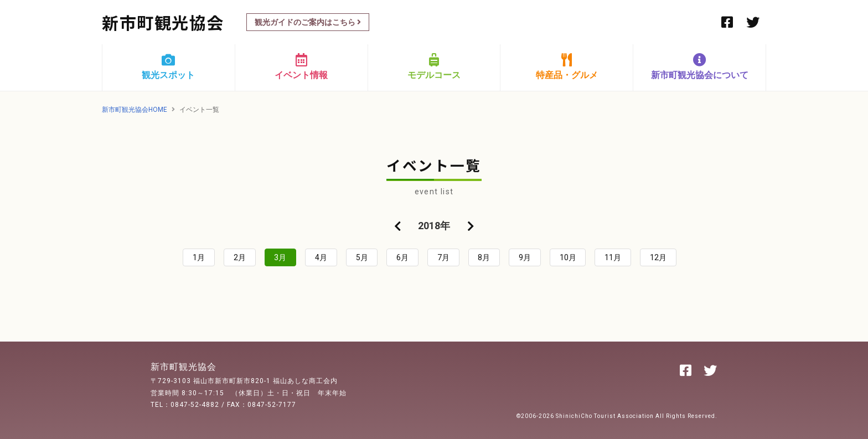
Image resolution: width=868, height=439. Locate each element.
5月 (362, 257)
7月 (443, 257)
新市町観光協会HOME (135, 110)
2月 (240, 257)
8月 (484, 257)
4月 (321, 257)
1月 (199, 257)
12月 (658, 257)
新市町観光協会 (163, 22)
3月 (280, 257)
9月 (525, 257)
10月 (568, 257)
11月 (613, 257)
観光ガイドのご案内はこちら (308, 22)
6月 (402, 257)
